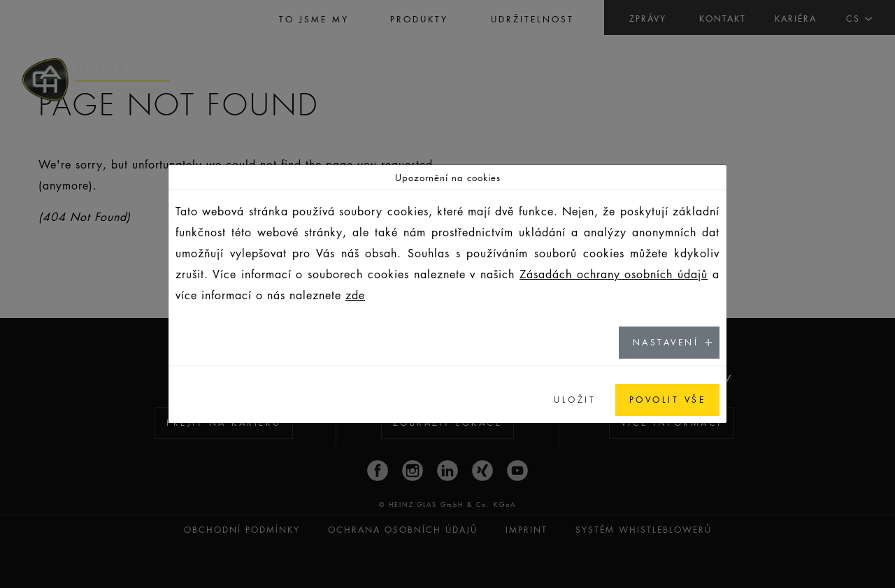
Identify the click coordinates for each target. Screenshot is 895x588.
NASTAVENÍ (666, 342)
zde (355, 295)
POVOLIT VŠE (668, 400)
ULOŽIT (575, 400)
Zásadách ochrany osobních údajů (614, 274)
